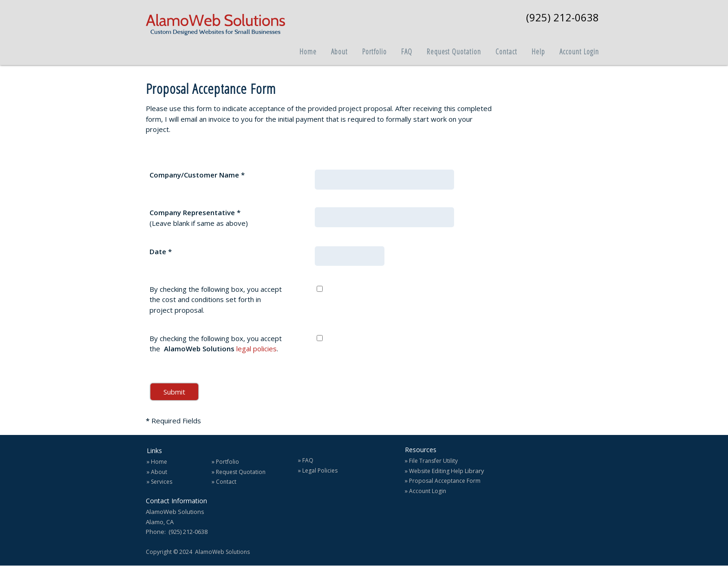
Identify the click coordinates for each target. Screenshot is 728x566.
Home (159, 462)
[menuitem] (301, 49)
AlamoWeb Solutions (222, 552)
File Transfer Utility (433, 461)
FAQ (308, 460)
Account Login (428, 491)
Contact (226, 482)
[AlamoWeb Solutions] (215, 26)
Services (162, 482)
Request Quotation (241, 472)
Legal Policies (320, 471)
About (159, 472)
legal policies (257, 349)
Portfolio (227, 462)
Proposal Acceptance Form (445, 481)
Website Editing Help (436, 471)
